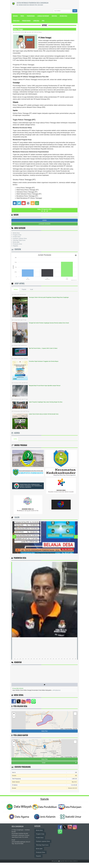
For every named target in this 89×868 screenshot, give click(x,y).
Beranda (15, 16)
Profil (22, 16)
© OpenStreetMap (68, 729)
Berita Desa (16, 233)
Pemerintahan (31, 16)
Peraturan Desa (17, 244)
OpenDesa (56, 861)
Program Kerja (17, 235)
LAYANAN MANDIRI (44, 224)
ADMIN (44, 220)
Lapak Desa (36, 21)
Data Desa (54, 16)
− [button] (14, 716)
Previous (14, 537)
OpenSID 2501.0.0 (64, 861)
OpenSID (75, 729)
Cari (75, 11)
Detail (59, 763)
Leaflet (62, 729)
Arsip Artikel (19, 283)
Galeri (16, 517)
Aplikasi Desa (63, 16)
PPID (43, 21)
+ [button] (14, 714)
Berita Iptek (16, 242)
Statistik (16, 249)
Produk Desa (17, 237)
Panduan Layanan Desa (20, 238)
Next (76, 537)
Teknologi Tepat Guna (19, 240)
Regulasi (15, 246)
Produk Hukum (26, 21)
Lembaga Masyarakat (43, 16)
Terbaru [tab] (16, 289)
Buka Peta (44, 731)
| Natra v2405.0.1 (73, 861)
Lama (15, 439)
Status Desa (16, 21)
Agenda (16, 433)
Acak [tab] (32, 289)
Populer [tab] (24, 289)
